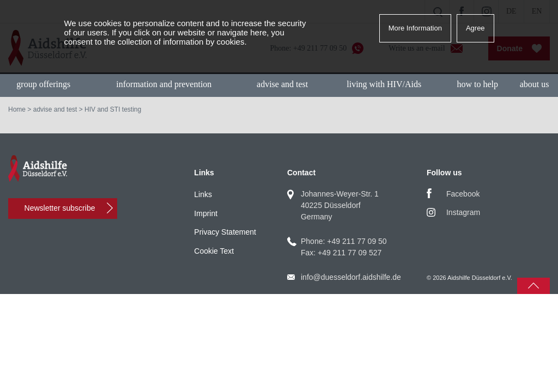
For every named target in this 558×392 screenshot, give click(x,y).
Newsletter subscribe (60, 208)
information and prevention (164, 84)
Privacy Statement (225, 232)
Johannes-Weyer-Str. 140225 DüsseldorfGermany (340, 205)
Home (17, 109)
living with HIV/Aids (384, 84)
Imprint (206, 213)
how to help (477, 84)
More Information (415, 28)
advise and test (282, 84)
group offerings (43, 84)
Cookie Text (214, 251)
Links (203, 194)
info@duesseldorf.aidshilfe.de (351, 277)
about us (535, 84)
